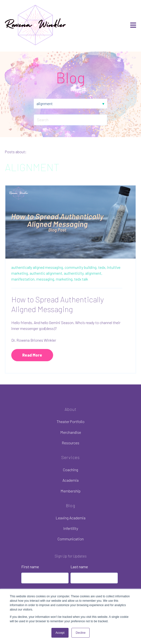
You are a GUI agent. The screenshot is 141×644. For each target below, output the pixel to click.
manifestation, (23, 279)
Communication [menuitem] (71, 539)
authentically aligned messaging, (38, 267)
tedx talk (81, 279)
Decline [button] (81, 633)
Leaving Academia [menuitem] (70, 518)
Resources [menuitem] (70, 443)
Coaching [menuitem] (70, 470)
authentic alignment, (46, 273)
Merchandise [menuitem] (71, 432)
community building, (81, 267)
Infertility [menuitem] (71, 528)
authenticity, (74, 273)
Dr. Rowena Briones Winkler (34, 340)
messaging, (46, 279)
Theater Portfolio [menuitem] (70, 421)
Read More (32, 355)
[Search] (70, 120)
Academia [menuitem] (70, 480)
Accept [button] (60, 633)
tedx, (102, 267)
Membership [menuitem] (70, 491)
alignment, (94, 273)
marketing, (65, 279)
